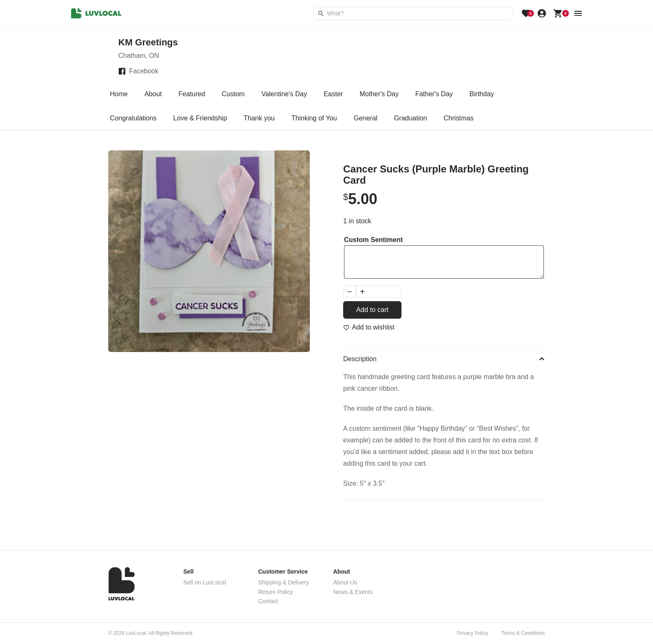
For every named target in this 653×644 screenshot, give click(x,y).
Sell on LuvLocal (205, 582)
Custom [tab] (233, 94)
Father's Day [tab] (434, 94)
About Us (345, 582)
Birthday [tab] (482, 94)
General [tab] (365, 118)
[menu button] (578, 13)
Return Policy (275, 592)
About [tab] (153, 94)
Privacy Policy (472, 633)
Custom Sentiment (373, 240)
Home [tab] (119, 94)
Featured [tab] (192, 94)
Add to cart (372, 310)
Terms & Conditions (523, 633)
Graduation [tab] (410, 118)
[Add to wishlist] (369, 327)
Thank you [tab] (259, 118)
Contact (268, 601)
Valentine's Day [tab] (284, 94)
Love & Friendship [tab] (200, 118)
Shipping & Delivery (284, 582)
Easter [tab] (333, 94)
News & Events (353, 592)
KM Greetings (148, 42)
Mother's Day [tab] (379, 94)
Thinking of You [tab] (314, 118)
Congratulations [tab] (133, 118)
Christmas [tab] (459, 118)
